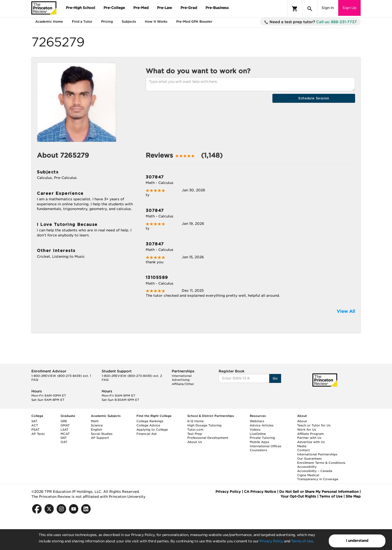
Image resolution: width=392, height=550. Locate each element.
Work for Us (307, 430)
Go (275, 378)
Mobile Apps (259, 442)
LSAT (64, 430)
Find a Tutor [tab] (82, 21)
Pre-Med (141, 8)
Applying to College (152, 430)
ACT (35, 425)
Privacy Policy (271, 541)
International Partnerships (317, 454)
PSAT (35, 430)
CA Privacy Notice (260, 492)
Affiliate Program (310, 434)
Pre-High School (80, 8)
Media (302, 446)
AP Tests (38, 434)
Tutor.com (195, 430)
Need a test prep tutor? (310, 22)
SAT (34, 421)
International (182, 376)
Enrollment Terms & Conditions (321, 463)
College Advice (148, 425)
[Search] (310, 9)
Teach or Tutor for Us (314, 425)
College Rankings (150, 421)
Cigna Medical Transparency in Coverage (318, 477)
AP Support (100, 438)
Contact (303, 450)
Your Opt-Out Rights (298, 496)
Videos (255, 430)
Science (97, 425)
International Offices (266, 446)
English (96, 430)
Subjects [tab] (129, 21)
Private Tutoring (262, 438)
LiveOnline (258, 434)
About (302, 421)
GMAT (65, 425)
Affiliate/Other (183, 384)
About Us (195, 442)
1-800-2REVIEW (61, 376)
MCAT (65, 434)
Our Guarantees (309, 459)
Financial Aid (146, 434)
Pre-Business (217, 8)
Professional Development (208, 438)
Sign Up (349, 8)
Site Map (353, 496)
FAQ (35, 380)
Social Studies (102, 434)
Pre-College (114, 8)
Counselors (258, 450)
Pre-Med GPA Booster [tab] (194, 21)
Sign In (328, 8)
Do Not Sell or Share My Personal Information (319, 492)
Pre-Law (165, 8)
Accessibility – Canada (315, 471)
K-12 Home (195, 421)
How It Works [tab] (156, 21)
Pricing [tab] (107, 21)
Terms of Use (302, 541)
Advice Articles (262, 425)
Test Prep (195, 434)
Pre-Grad (189, 8)
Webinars (257, 421)
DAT (64, 438)
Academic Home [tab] (49, 21)
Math (95, 421)
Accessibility (307, 467)
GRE (64, 421)
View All (346, 311)
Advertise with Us (311, 442)
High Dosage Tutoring (204, 425)
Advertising (181, 380)
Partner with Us (309, 438)
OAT (64, 442)
